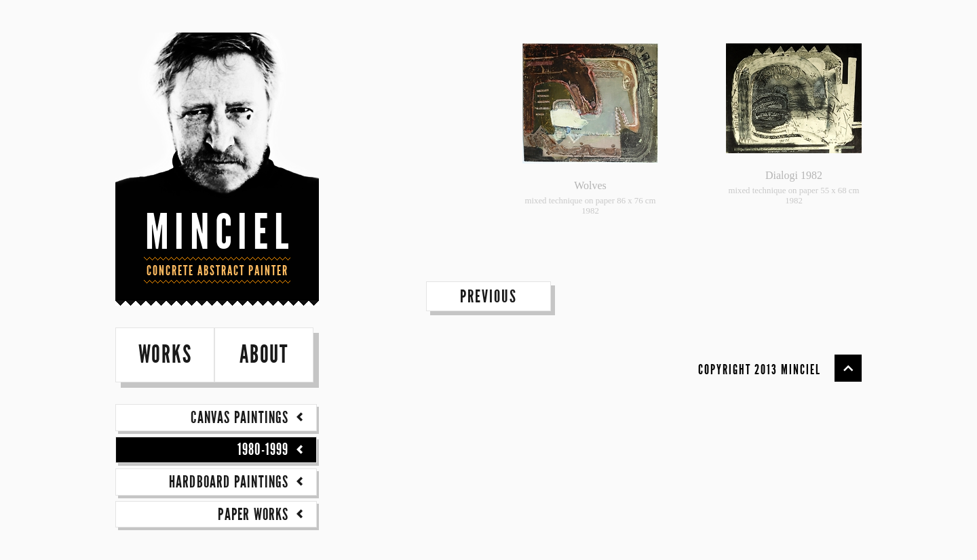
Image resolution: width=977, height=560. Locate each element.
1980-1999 (273, 449)
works (165, 355)
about (264, 355)
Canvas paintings (249, 418)
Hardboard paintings (238, 482)
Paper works (263, 515)
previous (488, 297)
